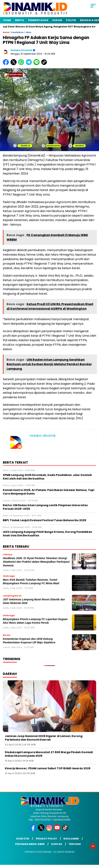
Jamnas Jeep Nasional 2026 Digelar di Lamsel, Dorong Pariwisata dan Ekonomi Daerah (44, 738)
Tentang (75, 844)
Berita (20, 20)
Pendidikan (17, 32)
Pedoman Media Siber (30, 844)
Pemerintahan (38, 20)
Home (7, 20)
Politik (71, 20)
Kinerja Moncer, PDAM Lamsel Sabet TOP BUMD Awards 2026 (48, 768)
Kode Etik (23, 839)
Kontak (57, 844)
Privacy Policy (46, 839)
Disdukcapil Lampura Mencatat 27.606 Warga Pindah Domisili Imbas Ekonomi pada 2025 (49, 754)
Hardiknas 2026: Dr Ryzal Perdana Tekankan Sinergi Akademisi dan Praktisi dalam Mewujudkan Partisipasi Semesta (36, 562)
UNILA (28, 32)
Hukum (57, 20)
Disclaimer (71, 839)
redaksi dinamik (21, 50)
